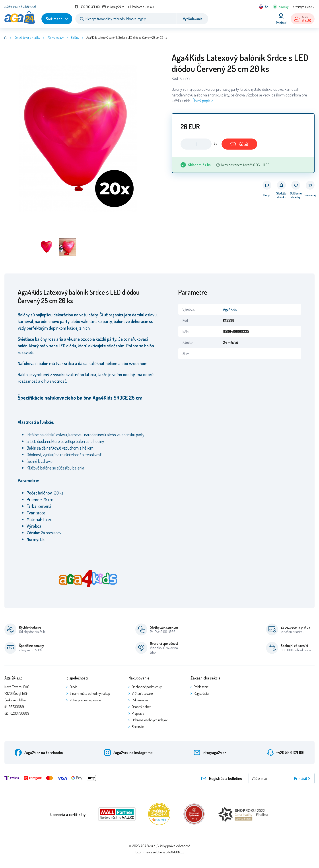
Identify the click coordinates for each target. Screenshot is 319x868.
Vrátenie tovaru (142, 693)
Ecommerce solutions (150, 852)
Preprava (138, 713)
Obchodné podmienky (147, 687)
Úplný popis (201, 101)
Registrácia (201, 693)
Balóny (75, 38)
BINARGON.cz (175, 852)
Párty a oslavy (55, 38)
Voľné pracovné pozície (85, 700)
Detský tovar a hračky (27, 38)
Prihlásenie (201, 687)
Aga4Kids (230, 309)
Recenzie (138, 727)
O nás (74, 687)
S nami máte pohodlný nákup (90, 693)
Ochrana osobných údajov (150, 720)
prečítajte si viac (302, 7)
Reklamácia (140, 700)
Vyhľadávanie (193, 19)
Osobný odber (141, 707)
